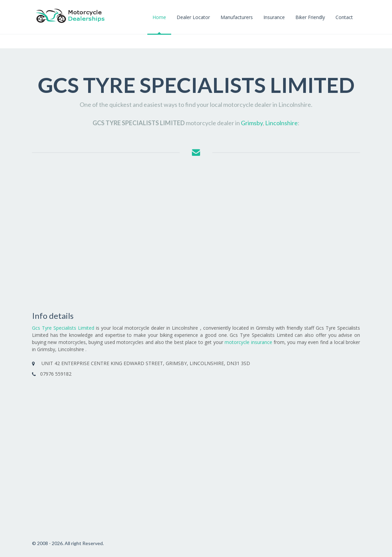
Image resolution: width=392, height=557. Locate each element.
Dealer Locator (193, 17)
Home (159, 17)
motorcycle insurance (248, 342)
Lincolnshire (281, 123)
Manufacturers (237, 17)
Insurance (274, 17)
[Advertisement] (196, 235)
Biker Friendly (310, 17)
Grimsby (252, 123)
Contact (344, 17)
